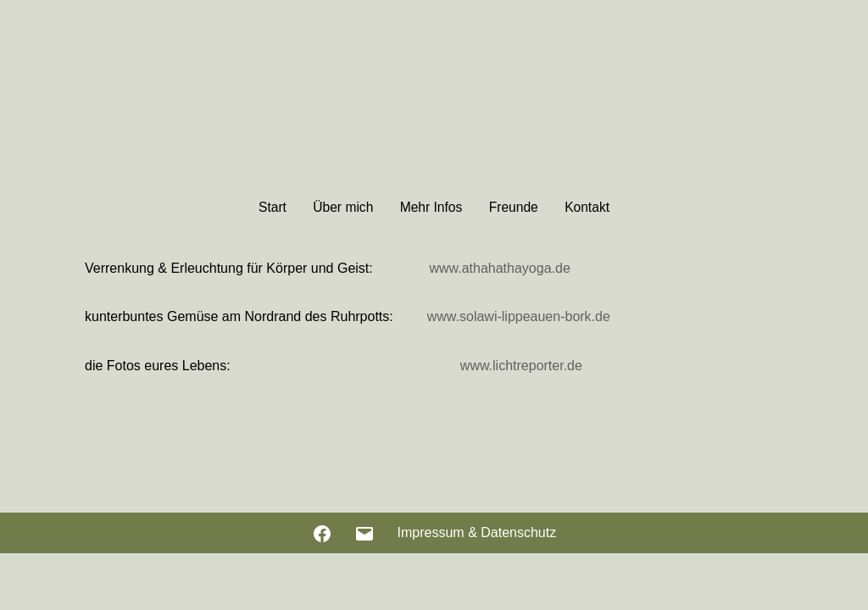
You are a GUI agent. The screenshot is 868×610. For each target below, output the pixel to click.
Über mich (343, 207)
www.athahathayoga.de (499, 268)
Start (273, 207)
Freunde (514, 207)
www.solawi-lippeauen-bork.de (519, 316)
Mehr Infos (431, 207)
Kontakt (587, 207)
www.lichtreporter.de (521, 366)
